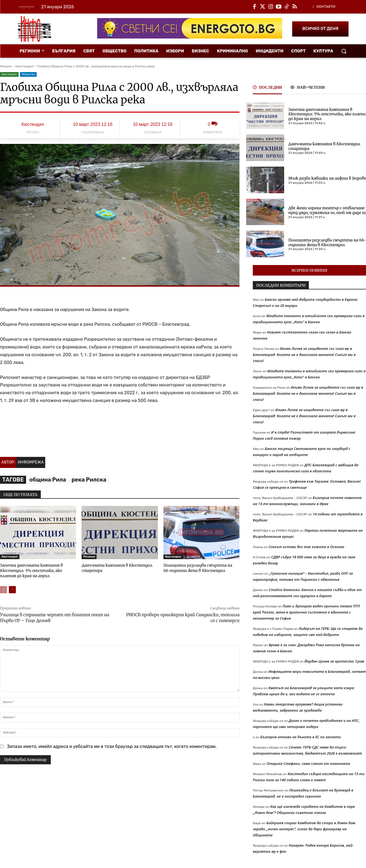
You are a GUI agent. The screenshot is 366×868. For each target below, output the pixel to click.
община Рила (48, 480)
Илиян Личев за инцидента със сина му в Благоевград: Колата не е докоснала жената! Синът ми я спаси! (304, 355)
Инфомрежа (31, 462)
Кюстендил (24, 66)
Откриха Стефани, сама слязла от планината (308, 763)
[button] (344, 51)
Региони (89, 557)
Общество (28, 74)
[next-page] (12, 589)
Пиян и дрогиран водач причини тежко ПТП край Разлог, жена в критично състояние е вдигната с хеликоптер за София (306, 612)
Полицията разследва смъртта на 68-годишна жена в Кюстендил (200, 568)
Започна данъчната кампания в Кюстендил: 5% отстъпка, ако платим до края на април (37, 570)
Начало (6, 66)
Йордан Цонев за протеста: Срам (334, 661)
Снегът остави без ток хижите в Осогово (306, 547)
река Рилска (89, 480)
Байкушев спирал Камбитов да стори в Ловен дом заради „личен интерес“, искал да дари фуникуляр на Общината (304, 829)
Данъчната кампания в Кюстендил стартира (324, 146)
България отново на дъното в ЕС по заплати (301, 737)
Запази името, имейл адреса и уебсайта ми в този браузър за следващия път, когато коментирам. (112, 746)
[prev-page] (3, 589)
